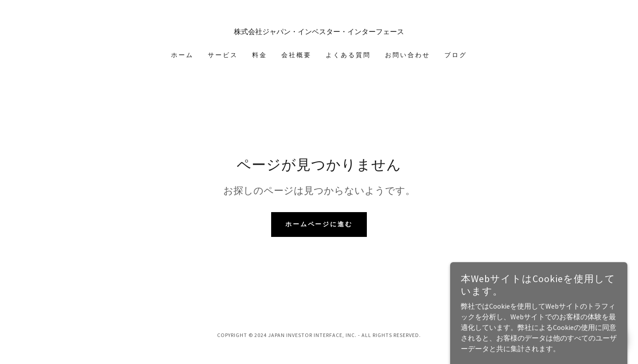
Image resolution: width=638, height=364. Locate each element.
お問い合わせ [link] (408, 55)
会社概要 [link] (296, 55)
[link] (319, 31)
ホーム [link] (182, 55)
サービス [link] (223, 55)
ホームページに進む (319, 224)
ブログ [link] (456, 55)
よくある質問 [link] (348, 55)
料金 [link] (260, 55)
